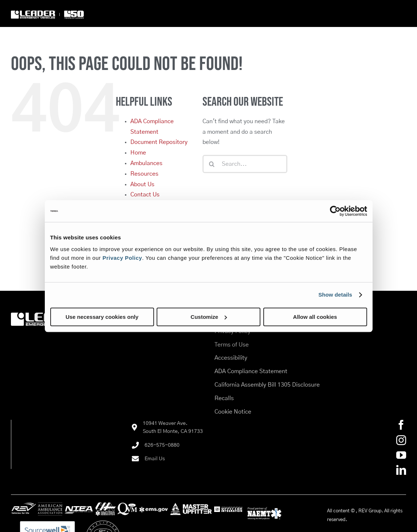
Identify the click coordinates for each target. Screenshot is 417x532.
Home (138, 153)
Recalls (224, 398)
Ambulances (146, 163)
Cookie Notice (233, 412)
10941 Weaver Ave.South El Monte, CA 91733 (173, 427)
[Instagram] (401, 440)
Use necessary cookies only (102, 317)
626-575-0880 (162, 445)
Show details (335, 295)
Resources (144, 174)
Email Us (155, 459)
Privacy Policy (122, 258)
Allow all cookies (315, 317)
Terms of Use (232, 345)
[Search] (212, 164)
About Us (142, 184)
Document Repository (159, 142)
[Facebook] (401, 425)
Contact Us (145, 195)
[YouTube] (401, 455)
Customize (209, 317)
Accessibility (231, 358)
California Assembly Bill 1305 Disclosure (267, 385)
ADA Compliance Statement (251, 371)
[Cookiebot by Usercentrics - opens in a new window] (335, 211)
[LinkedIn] (401, 470)
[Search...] (245, 164)
